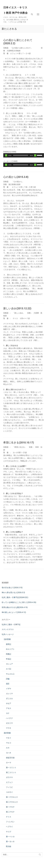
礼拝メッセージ (8, 634)
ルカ (8, 748)
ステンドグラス (8, 629)
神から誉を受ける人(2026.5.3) (13, 592)
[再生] (6, 155)
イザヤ (9, 689)
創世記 (9, 644)
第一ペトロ (10, 837)
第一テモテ (10, 807)
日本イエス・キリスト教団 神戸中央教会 (15, 10)
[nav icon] (38, 14)
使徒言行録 (10, 758)
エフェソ (9, 782)
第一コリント (11, 768)
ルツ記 (9, 669)
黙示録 (9, 846)
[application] (24, 155)
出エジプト (10, 649)
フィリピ (9, 787)
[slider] (21, 155)
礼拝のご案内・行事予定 (11, 625)
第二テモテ (10, 812)
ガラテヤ (9, 777)
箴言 (8, 684)
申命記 (9, 659)
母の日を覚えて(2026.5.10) (12, 588)
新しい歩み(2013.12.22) (17, 308)
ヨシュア (9, 664)
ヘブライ (9, 827)
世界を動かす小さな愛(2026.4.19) (15, 607)
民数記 (9, 654)
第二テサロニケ (12, 802)
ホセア (9, 703)
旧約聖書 (7, 639)
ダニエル (9, 698)
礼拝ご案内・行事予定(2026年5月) (15, 597)
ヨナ (8, 713)
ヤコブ (9, 832)
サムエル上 (10, 674)
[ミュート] (35, 155)
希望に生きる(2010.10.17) (19, 443)
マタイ (9, 738)
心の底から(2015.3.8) (16, 177)
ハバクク (9, 718)
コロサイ (9, 792)
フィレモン (10, 822)
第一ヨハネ (10, 842)
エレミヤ (9, 694)
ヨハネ (9, 753)
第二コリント (11, 772)
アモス (9, 708)
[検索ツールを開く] (32, 14)
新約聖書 (7, 733)
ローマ (9, 763)
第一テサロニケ (12, 797)
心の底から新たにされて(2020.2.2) (18, 42)
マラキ (9, 728)
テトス (9, 817)
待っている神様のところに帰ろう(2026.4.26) (19, 602)
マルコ (9, 743)
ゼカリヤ (9, 723)
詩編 (8, 679)
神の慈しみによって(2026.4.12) (14, 612)
